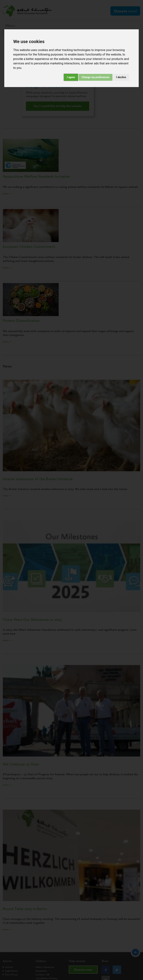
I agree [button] (71, 77)
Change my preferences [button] (96, 77)
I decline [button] (121, 77)
